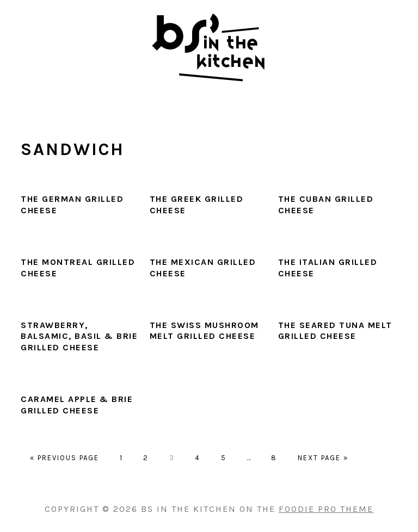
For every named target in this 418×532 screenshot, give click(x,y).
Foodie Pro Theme (326, 509)
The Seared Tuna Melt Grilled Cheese (335, 331)
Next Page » (323, 458)
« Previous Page (64, 458)
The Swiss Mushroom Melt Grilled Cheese (204, 331)
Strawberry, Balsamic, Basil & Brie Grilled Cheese (79, 336)
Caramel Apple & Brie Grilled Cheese (77, 405)
